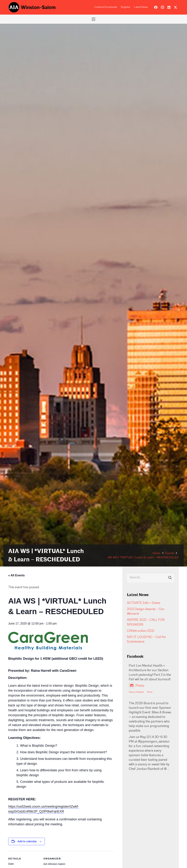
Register (126, 7)
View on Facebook (136, 692)
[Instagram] (162, 7)
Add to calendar (27, 841)
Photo (137, 686)
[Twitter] (175, 7)
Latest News (141, 7)
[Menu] (94, 19)
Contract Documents (106, 7)
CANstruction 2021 (141, 631)
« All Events (16, 575)
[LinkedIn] (169, 7)
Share (150, 692)
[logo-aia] (32, 7)
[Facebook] (156, 7)
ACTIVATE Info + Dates (144, 603)
